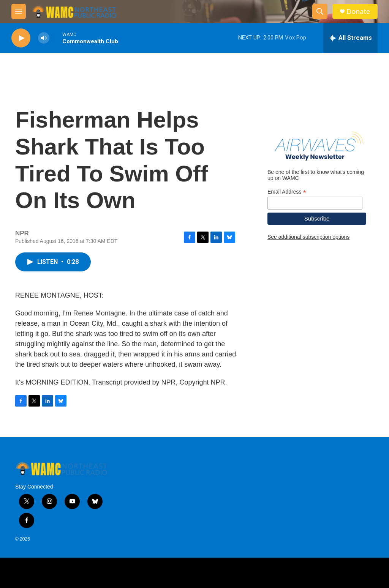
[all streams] (350, 38)
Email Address (287, 192)
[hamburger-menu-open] (19, 11)
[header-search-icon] (320, 11)
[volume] (44, 38)
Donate (358, 12)
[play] (21, 38)
